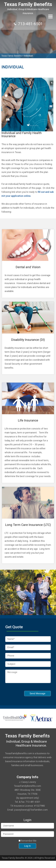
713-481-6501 (30, 24)
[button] (50, 16)
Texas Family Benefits (28, 4)
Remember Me (28, 843)
